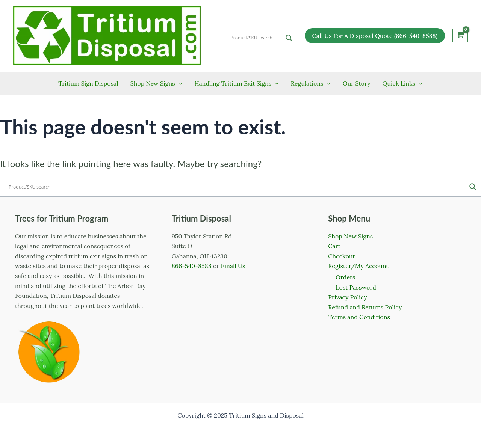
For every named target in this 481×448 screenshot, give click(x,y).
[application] (179, 83)
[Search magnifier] (289, 38)
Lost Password (356, 287)
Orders (345, 277)
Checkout (341, 256)
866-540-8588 (192, 266)
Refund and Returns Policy (365, 307)
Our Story (357, 83)
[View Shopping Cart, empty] (460, 36)
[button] (375, 36)
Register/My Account (358, 266)
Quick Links (403, 83)
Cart (334, 246)
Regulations (311, 83)
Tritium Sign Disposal (88, 83)
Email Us (233, 266)
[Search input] (256, 38)
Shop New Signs (156, 83)
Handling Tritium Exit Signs (237, 83)
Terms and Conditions (359, 317)
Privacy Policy (347, 297)
